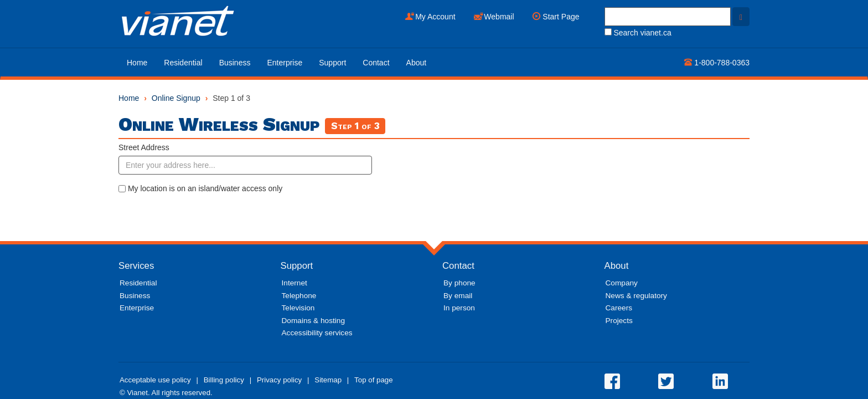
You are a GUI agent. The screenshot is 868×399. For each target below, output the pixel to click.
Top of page (374, 380)
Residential (183, 63)
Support (332, 63)
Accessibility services (317, 333)
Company (622, 283)
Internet (294, 283)
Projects (619, 321)
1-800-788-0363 (717, 63)
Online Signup (176, 98)
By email (458, 296)
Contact (376, 63)
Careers (619, 308)
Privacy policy (279, 380)
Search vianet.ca (638, 33)
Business (235, 63)
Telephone (299, 296)
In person (459, 308)
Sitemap (328, 380)
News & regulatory (636, 296)
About (417, 63)
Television (298, 308)
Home (137, 63)
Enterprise (285, 63)
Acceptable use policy (155, 380)
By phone (459, 283)
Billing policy (224, 380)
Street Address (144, 147)
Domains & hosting (314, 321)
